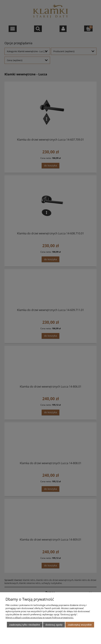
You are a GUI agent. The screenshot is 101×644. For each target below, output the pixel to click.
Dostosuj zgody (54, 625)
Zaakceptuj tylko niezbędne (25, 625)
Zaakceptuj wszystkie (80, 625)
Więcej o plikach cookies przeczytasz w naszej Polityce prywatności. (40, 617)
